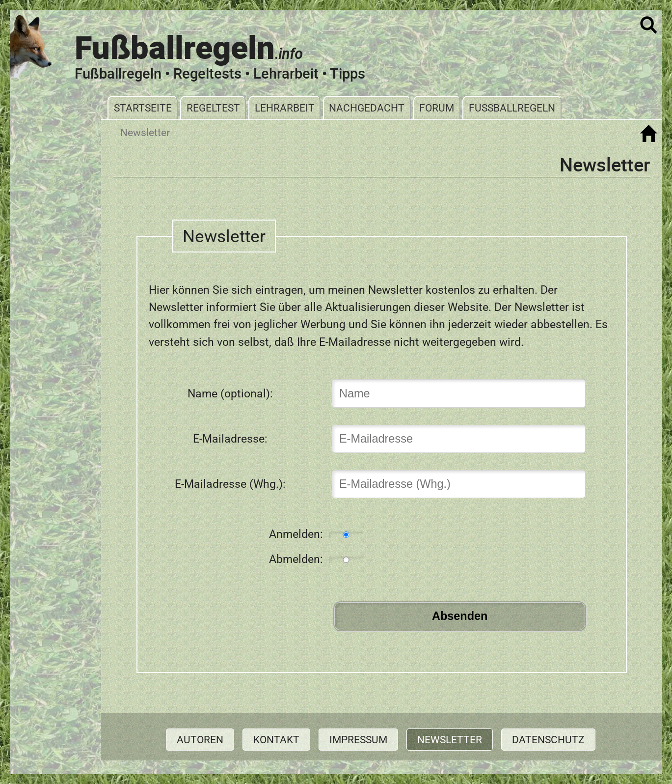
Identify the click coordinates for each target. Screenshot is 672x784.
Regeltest (213, 108)
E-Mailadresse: (230, 439)
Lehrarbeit (285, 108)
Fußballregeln (512, 108)
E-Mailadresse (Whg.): (230, 484)
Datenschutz (548, 740)
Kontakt (276, 740)
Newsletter (450, 740)
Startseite (143, 108)
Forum (437, 108)
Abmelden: (296, 559)
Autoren (200, 740)
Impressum (358, 740)
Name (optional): (230, 393)
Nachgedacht (367, 108)
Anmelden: (296, 534)
